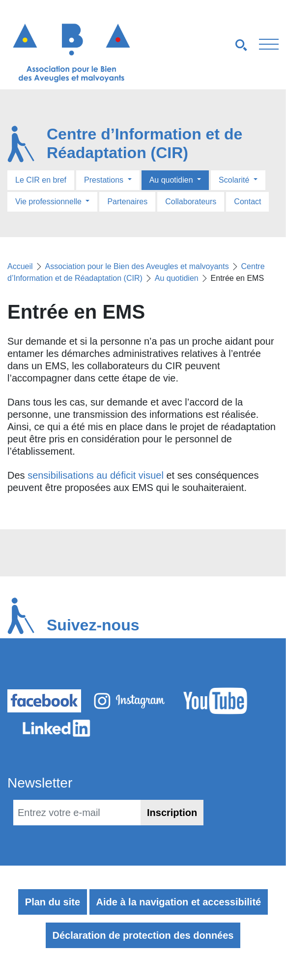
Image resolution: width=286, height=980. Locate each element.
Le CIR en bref (41, 180)
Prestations (105, 180)
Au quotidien (172, 180)
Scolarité (235, 180)
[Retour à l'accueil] (71, 53)
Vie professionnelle (49, 202)
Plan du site (53, 902)
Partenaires (127, 202)
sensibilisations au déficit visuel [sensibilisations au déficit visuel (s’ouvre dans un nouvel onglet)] (96, 475)
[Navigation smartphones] (214, 45)
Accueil (20, 266)
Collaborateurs (191, 202)
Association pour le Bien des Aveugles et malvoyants (137, 266)
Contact (247, 202)
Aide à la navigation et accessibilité (179, 902)
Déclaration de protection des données (143, 935)
